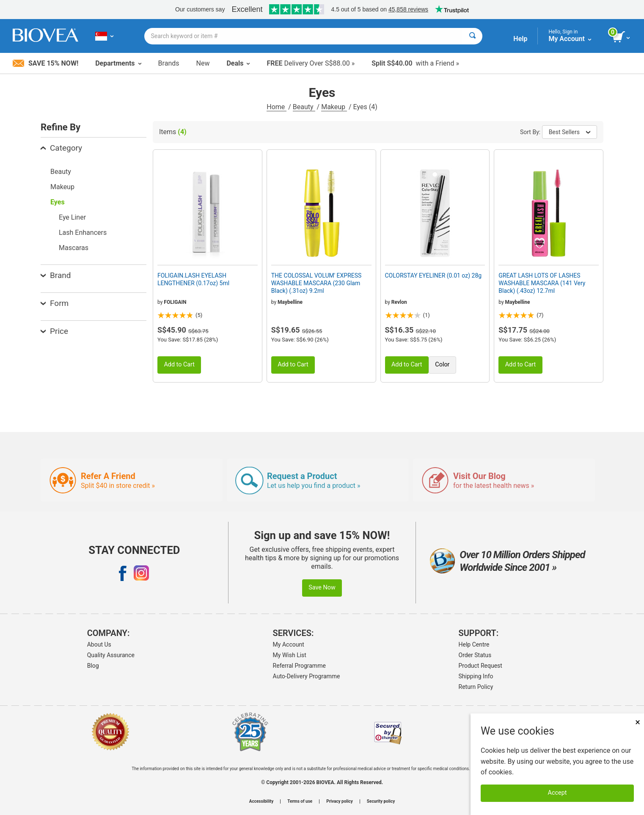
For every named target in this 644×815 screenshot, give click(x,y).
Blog (93, 666)
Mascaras (74, 248)
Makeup (334, 107)
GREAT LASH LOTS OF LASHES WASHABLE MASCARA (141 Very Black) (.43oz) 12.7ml (542, 283)
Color (442, 365)
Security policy (381, 801)
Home (277, 107)
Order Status (475, 655)
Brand (56, 275)
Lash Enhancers (83, 233)
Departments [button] (118, 63)
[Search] (472, 36)
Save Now (322, 588)
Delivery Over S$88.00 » (311, 63)
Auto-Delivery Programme (307, 676)
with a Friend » (415, 63)
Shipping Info (476, 676)
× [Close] (638, 722)
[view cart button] (622, 37)
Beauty (304, 107)
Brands (169, 63)
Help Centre (474, 644)
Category (61, 148)
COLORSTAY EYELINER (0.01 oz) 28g (433, 275)
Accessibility (261, 801)
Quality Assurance (111, 655)
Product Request (480, 666)
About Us (99, 644)
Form (55, 303)
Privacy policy (340, 801)
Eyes (58, 202)
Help (520, 39)
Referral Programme (299, 666)
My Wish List (290, 655)
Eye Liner (72, 217)
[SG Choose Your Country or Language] (104, 36)
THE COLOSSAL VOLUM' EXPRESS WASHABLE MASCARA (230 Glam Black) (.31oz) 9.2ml (316, 283)
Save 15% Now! (45, 63)
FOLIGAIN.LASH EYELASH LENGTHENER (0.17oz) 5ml (193, 279)
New (203, 63)
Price (54, 331)
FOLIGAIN (175, 302)
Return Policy (476, 687)
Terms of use (300, 801)
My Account (289, 644)
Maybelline (290, 302)
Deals (238, 63)
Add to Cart (179, 365)
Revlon (399, 302)
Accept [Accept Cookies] (557, 793)
